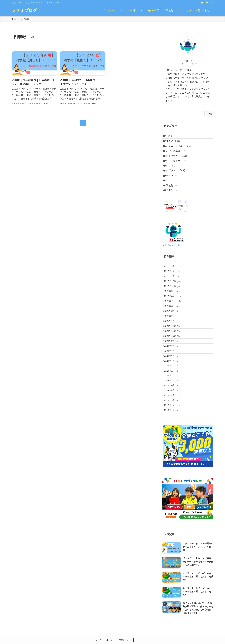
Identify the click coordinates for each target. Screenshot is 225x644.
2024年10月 (174, 390)
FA (170, 137)
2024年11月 (174, 383)
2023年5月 (174, 466)
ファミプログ (24, 10)
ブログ (171, 179)
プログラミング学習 (179, 186)
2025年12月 (174, 313)
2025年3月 (173, 355)
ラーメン (173, 193)
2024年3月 (174, 432)
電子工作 (173, 214)
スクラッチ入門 (177, 165)
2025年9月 (174, 327)
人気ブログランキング (173, 270)
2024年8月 (173, 404)
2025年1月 (173, 369)
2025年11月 (174, 320)
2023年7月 (173, 453)
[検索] (211, 3)
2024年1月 (173, 445)
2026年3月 (173, 292)
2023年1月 (173, 495)
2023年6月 (173, 460)
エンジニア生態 (177, 158)
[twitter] (202, 3)
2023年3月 (173, 480)
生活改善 (173, 207)
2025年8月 (174, 334)
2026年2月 (174, 299)
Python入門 (175, 144)
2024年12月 (174, 376)
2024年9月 (173, 397)
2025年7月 (174, 341)
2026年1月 (174, 306)
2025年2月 (173, 362)
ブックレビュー (177, 172)
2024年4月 (173, 425)
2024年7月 (173, 411)
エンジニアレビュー (180, 151)
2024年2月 (173, 439)
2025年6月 (174, 348)
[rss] (207, 3)
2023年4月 (174, 474)
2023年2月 (174, 487)
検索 (210, 114)
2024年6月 (173, 418)
